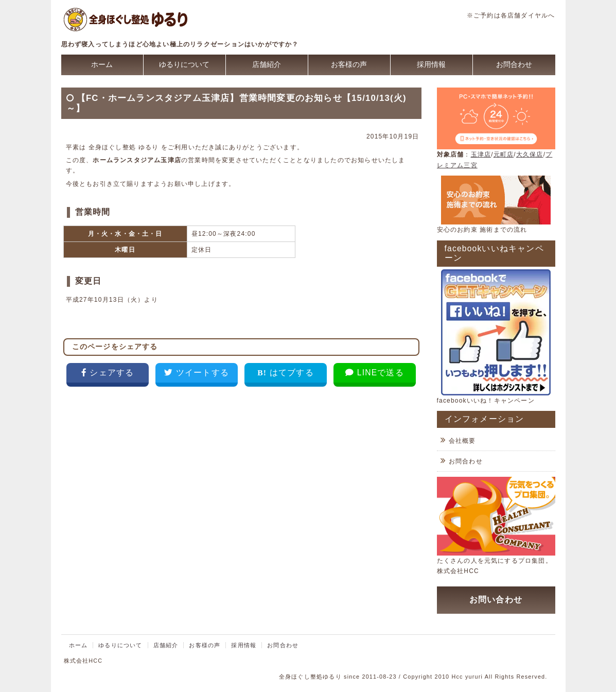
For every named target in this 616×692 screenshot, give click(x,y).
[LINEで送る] (374, 375)
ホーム (102, 64)
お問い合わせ (496, 600)
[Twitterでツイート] (196, 375)
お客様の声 (349, 64)
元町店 (504, 154)
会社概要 (462, 441)
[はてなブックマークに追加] (285, 375)
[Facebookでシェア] (107, 375)
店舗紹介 (267, 64)
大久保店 (530, 154)
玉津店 (481, 154)
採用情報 (431, 64)
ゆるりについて (184, 64)
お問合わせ (514, 64)
